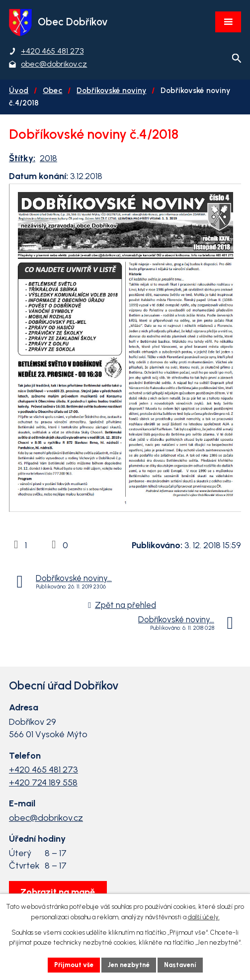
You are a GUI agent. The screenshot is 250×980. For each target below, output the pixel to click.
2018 (48, 158)
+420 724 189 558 (43, 783)
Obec (52, 90)
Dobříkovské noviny (111, 90)
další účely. (204, 917)
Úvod (19, 90)
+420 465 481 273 (43, 770)
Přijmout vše (74, 965)
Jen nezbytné (129, 965)
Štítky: (22, 158)
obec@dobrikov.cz (46, 818)
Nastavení (180, 965)
